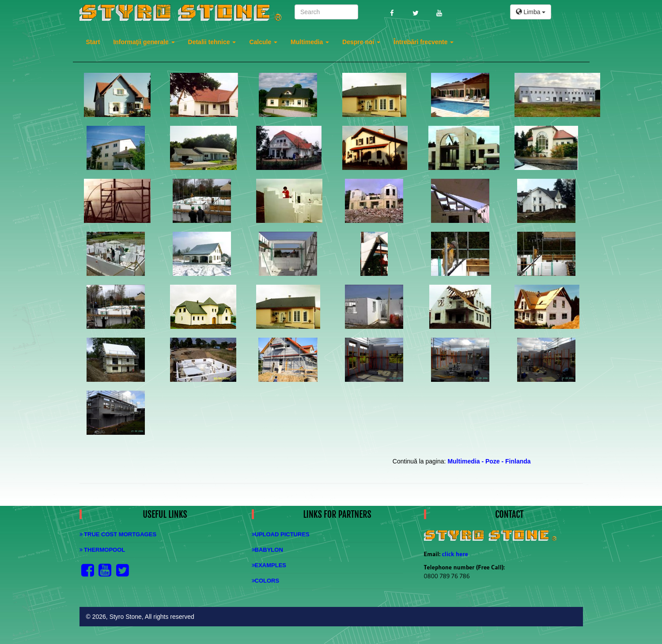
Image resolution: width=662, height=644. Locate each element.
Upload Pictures (281, 534)
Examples (269, 565)
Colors (266, 581)
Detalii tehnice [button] (212, 42)
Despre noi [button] (361, 42)
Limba (531, 12)
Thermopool (102, 550)
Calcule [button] (263, 42)
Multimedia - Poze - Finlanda (489, 461)
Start (93, 42)
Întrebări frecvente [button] (424, 42)
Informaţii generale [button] (144, 42)
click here (455, 554)
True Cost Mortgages (118, 534)
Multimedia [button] (310, 42)
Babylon (267, 550)
